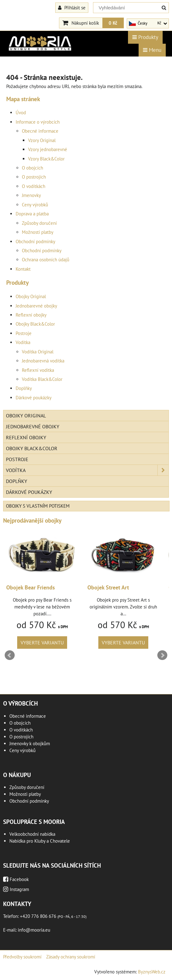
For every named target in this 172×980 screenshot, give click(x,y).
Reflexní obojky (31, 315)
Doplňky (24, 388)
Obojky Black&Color (35, 324)
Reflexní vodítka (38, 370)
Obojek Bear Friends (31, 587)
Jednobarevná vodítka (43, 361)
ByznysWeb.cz (152, 972)
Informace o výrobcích (38, 122)
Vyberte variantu (42, 643)
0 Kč (113, 23)
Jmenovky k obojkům (30, 744)
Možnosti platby (38, 232)
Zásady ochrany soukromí (71, 957)
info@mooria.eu (34, 930)
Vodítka (23, 342)
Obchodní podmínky (35, 241)
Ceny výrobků (35, 205)
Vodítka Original (38, 352)
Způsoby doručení (39, 223)
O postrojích (34, 177)
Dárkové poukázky (34, 398)
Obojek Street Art (108, 587)
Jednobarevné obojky (36, 306)
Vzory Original (42, 140)
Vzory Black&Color (46, 159)
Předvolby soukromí (22, 957)
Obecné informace (40, 131)
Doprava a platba (32, 214)
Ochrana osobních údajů (46, 260)
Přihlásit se (72, 7)
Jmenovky (31, 195)
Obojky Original (31, 296)
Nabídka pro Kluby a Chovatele (40, 841)
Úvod (21, 113)
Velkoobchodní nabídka (32, 834)
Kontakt (23, 269)
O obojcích (32, 168)
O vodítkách (34, 186)
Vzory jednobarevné (48, 149)
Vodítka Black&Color (42, 379)
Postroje (24, 333)
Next (162, 655)
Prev (10, 655)
